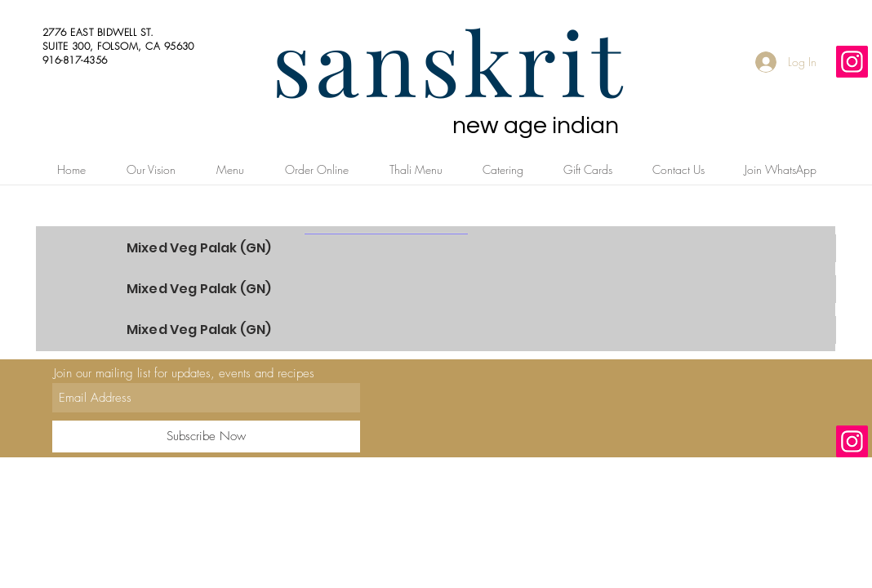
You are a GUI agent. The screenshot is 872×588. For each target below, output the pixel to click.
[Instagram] (852, 62)
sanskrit (449, 60)
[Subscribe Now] (206, 437)
